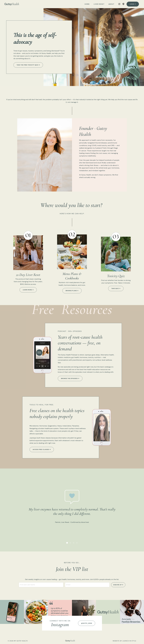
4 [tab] (77, 543)
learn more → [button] (28, 290)
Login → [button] (133, 4)
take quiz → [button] (116, 288)
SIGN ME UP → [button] (118, 585)
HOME (87, 4)
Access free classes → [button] (42, 449)
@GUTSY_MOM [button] (87, 623)
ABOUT (111, 4)
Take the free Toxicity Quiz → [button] (28, 65)
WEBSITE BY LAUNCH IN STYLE (124, 641)
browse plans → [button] (72, 291)
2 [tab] (70, 543)
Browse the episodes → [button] (70, 378)
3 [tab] (74, 543)
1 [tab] (67, 543)
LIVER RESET (99, 4)
